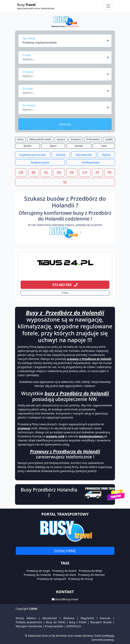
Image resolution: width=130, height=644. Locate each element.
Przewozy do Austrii (64, 571)
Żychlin (27, 146)
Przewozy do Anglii (38, 571)
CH (85, 172)
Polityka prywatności (29, 622)
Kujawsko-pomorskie (33, 155)
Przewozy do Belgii (91, 571)
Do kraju (28, 88)
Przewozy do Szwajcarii (52, 579)
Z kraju (27, 55)
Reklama (69, 618)
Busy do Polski (56, 622)
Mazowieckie (84, 155)
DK (59, 172)
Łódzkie (61, 155)
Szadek (109, 139)
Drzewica (76, 139)
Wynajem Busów (101, 622)
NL (46, 172)
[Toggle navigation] (108, 6)
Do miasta (29, 105)
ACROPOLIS (74, 626)
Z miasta (28, 72)
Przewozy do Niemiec (91, 575)
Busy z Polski (78, 622)
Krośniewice (93, 139)
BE (34, 172)
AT (97, 172)
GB (21, 172)
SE (65, 182)
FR (110, 172)
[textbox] (64, 58)
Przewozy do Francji (80, 579)
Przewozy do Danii (65, 575)
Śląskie (106, 155)
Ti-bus (65, 293)
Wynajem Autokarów (29, 626)
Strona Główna (26, 618)
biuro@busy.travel (67, 599)
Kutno (21, 139)
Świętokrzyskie (40, 162)
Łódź (104, 146)
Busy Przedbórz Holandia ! (49, 493)
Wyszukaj (65, 124)
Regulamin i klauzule (96, 618)
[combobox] (66, 41)
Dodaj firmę (65, 551)
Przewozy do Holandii (37, 575)
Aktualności (50, 618)
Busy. (36, 6)
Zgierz (53, 146)
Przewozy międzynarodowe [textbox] (40, 42)
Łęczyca (61, 139)
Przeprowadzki (54, 626)
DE (72, 172)
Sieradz (79, 146)
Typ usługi (29, 38)
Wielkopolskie (91, 162)
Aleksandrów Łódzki (40, 139)
